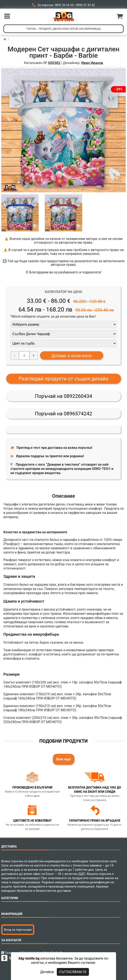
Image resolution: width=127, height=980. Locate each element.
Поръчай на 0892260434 (63, 396)
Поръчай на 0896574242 (63, 414)
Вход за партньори (18, 930)
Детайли (47, 972)
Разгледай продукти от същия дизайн (64, 379)
